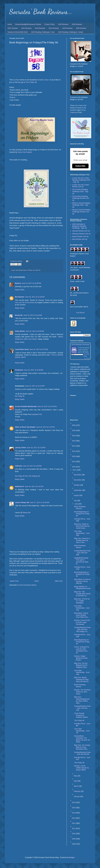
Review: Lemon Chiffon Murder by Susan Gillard (82, 768)
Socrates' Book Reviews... (41, 12)
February (77, 791)
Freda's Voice (43, 80)
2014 (74, 813)
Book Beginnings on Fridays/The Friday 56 (82, 514)
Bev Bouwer (20, 297)
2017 (75, 470)
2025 (74, 430)
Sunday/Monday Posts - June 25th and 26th (82, 553)
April (76, 781)
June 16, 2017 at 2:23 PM (36, 448)
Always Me (27, 513)
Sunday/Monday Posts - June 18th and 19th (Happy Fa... (82, 629)
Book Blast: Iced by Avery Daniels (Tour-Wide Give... (82, 615)
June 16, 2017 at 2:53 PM (32, 466)
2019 (74, 462)
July (76, 501)
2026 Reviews (81, 28)
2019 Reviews (63, 24)
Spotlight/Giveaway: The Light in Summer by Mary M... (81, 561)
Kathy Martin (20, 331)
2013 (74, 818)
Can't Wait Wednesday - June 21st (82, 608)
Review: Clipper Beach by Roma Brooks (81, 658)
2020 (74, 456)
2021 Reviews (13, 28)
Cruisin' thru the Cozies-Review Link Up (81, 186)
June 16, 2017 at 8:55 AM (35, 331)
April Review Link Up (80, 239)
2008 (74, 844)
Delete (22, 290)
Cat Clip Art (80, 313)
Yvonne (80, 348)
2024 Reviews (54, 28)
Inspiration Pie (37, 414)
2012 (74, 823)
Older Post (59, 581)
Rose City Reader (25, 152)
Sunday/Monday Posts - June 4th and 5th (82, 753)
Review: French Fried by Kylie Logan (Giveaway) (82, 622)
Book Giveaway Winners (80, 508)
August (77, 495)
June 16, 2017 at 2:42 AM (33, 315)
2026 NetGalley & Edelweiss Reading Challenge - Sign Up (79, 226)
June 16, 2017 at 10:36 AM (34, 370)
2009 (74, 839)
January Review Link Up (81, 231)
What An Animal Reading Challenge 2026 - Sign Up (81, 205)
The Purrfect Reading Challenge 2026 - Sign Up (80, 191)
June (77, 504)
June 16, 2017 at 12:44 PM (47, 406)
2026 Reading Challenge (80, 344)
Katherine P (20, 486)
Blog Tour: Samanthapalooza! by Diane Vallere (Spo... (82, 700)
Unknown (19, 466)
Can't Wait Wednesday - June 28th (82, 533)
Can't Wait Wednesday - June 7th (82, 731)
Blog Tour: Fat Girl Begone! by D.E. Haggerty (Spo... (81, 665)
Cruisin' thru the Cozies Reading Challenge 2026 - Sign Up (81, 180)
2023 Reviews (40, 28)
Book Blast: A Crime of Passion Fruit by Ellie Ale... (82, 581)
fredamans (19, 370)
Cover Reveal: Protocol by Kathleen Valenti (81, 715)
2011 (74, 828)
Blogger (72, 857)
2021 (74, 451)
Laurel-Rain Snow (22, 349)
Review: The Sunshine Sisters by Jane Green (82, 692)
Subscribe (80, 166)
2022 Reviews (26, 28)
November (78, 480)
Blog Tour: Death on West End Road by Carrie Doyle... (82, 526)
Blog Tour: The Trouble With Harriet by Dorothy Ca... (82, 594)
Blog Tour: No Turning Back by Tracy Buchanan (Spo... (82, 747)
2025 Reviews (67, 28)
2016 (74, 802)
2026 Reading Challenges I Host (43, 32)
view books (87, 358)
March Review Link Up (80, 236)
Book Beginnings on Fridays (24, 270)
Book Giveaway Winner (80, 547)
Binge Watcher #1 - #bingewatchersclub (82, 588)
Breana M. (19, 315)
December (78, 475)
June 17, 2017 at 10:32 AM (40, 502)
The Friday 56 (31, 82)
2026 (74, 425)
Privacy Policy (50, 24)
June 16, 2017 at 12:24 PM (35, 386)
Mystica (18, 283)
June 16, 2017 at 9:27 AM (39, 349)
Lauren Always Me (22, 502)
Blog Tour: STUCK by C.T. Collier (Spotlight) (82, 601)
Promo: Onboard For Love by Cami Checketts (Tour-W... (82, 650)
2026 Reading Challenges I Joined (71, 32)
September (78, 490)
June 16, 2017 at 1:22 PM (45, 427)
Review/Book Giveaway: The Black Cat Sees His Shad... (82, 739)
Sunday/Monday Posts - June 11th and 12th (82, 708)
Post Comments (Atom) (28, 585)
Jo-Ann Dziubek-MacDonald (26, 406)
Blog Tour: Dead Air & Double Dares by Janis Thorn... (82, 540)
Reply (17, 290)
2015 (74, 808)
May (76, 776)
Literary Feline (21, 448)
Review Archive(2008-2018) (18, 32)
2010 (74, 834)
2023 (74, 441)
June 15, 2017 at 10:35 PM (31, 283)
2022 (74, 446)
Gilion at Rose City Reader (25, 427)
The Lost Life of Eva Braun (25, 302)
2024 (74, 436)
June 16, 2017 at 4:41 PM (34, 486)
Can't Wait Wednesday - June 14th (82, 672)
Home (10, 24)
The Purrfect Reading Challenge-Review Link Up (81, 198)
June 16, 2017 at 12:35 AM (35, 297)
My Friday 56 (20, 396)
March (76, 786)
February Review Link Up (81, 234)
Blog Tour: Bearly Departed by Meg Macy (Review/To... (82, 679)
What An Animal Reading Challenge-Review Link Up (81, 212)
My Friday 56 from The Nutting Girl (27, 476)
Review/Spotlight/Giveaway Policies (28, 24)
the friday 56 (37, 270)
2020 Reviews (77, 24)
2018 (74, 467)
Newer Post (14, 581)
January (77, 796)
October (77, 485)
